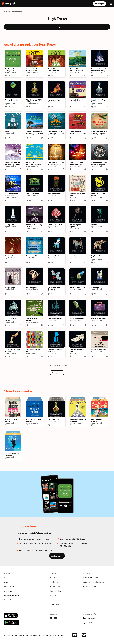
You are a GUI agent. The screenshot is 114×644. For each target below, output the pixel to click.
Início (6, 12)
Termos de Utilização (35, 635)
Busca (52, 577)
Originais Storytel (57, 591)
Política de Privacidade (14, 635)
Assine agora (100, 4)
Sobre (6, 577)
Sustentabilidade (11, 595)
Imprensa (8, 591)
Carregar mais (57, 373)
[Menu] (111, 4)
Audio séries (55, 586)
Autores (53, 595)
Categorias (55, 604)
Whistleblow (9, 600)
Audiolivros (55, 582)
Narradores (16, 12)
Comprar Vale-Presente (94, 582)
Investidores (9, 586)
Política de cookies (55, 635)
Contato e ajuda (91, 577)
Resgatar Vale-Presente (94, 586)
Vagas (7, 582)
